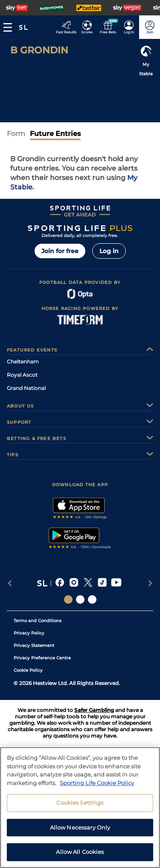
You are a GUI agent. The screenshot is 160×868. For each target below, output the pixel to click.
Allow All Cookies (80, 852)
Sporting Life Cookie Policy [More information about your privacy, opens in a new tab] (97, 783)
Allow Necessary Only (80, 827)
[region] (80, 807)
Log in (109, 251)
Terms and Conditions (38, 621)
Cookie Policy (28, 670)
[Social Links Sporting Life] (68, 599)
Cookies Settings (80, 803)
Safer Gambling (94, 710)
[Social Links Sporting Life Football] (92, 599)
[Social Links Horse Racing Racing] (80, 599)
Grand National (26, 388)
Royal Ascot (22, 375)
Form (16, 134)
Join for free (60, 251)
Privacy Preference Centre (42, 658)
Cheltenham (23, 362)
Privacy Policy (29, 633)
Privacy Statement (34, 645)
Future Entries (55, 134)
